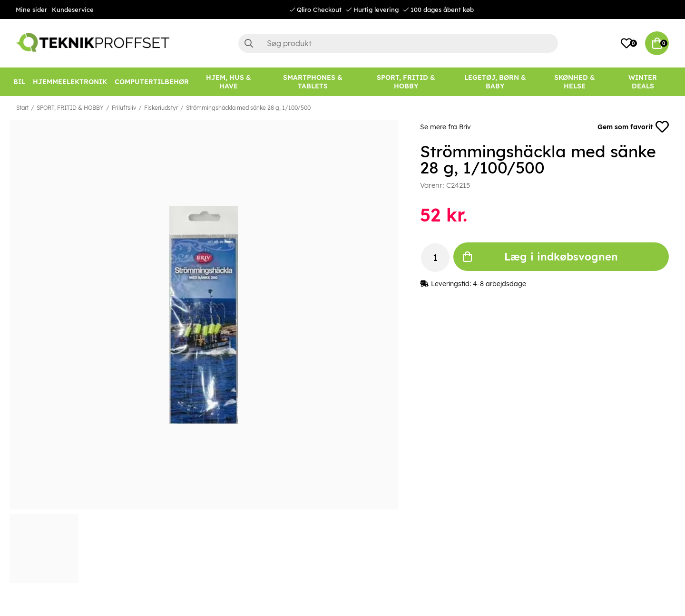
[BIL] (19, 82)
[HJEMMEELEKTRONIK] (70, 82)
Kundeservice (73, 10)
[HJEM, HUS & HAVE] (229, 82)
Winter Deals (643, 82)
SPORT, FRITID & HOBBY (70, 108)
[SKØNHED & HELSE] (574, 82)
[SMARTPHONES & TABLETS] (313, 82)
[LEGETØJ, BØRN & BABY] (495, 82)
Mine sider (31, 10)
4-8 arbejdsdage (499, 284)
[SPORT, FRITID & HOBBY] (406, 82)
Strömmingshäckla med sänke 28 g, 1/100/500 (248, 108)
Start (22, 108)
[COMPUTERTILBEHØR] (152, 82)
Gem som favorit (633, 127)
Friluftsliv (124, 108)
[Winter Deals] (643, 82)
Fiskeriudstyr (161, 108)
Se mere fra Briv (445, 127)
